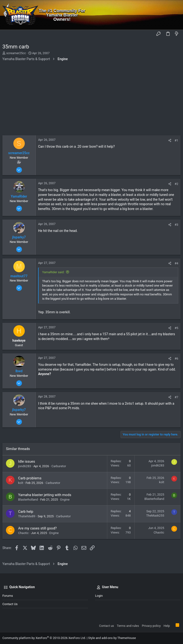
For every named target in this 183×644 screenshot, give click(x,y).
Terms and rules (128, 626)
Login (99, 596)
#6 (176, 359)
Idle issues (27, 461)
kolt (21, 483)
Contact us (10, 604)
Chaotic (23, 533)
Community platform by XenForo (44, 638)
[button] (7, 34)
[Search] (176, 15)
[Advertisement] (91, 99)
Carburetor (59, 466)
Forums (8, 596)
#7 (176, 397)
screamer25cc (16, 53)
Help (167, 626)
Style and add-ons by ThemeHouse (112, 638)
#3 (176, 225)
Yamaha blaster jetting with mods (45, 495)
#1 (176, 140)
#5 (176, 328)
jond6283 (25, 466)
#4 (176, 263)
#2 (176, 184)
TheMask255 (155, 516)
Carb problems (30, 478)
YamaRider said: (53, 272)
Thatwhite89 (27, 516)
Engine (65, 500)
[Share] (170, 140)
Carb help (26, 512)
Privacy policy (151, 626)
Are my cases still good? (37, 528)
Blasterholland (28, 500)
